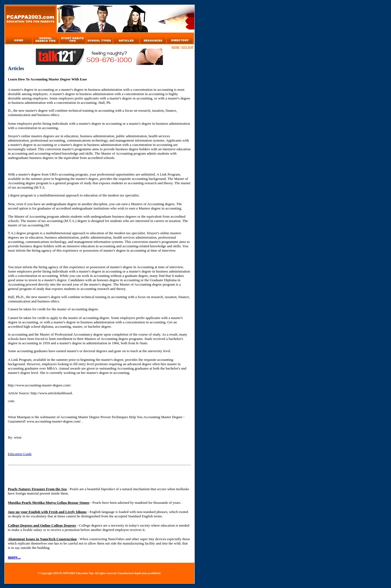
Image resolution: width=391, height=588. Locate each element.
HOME (176, 47)
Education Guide (20, 454)
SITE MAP (187, 47)
